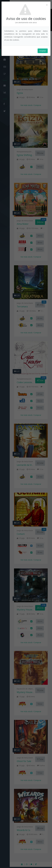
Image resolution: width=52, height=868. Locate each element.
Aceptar (43, 51)
